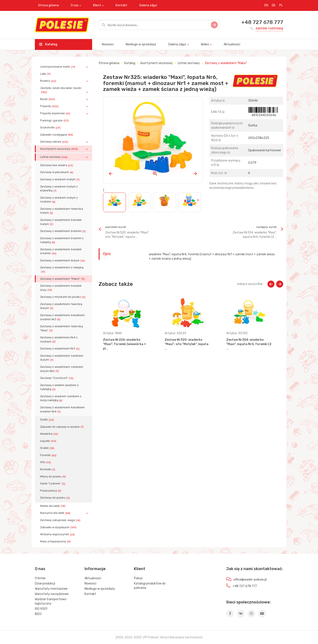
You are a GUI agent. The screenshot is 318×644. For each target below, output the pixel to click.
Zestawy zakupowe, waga (61, 520)
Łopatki (49, 441)
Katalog (48, 44)
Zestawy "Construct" (57, 378)
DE (274, 5)
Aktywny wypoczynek (58, 534)
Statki (47, 420)
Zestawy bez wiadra (57, 165)
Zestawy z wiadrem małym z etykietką (59, 189)
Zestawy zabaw (55, 142)
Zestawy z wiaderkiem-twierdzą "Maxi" (61, 328)
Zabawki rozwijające (57, 135)
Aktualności (232, 44)
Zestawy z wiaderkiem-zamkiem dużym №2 (62, 369)
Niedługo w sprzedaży (141, 44)
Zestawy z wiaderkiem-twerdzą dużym (61, 306)
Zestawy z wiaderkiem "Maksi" (63, 279)
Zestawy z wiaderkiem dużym (63, 261)
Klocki (48, 99)
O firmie (40, 578)
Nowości (108, 44)
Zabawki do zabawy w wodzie (62, 427)
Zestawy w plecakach (57, 172)
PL (281, 5)
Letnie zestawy (54, 157)
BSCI (38, 614)
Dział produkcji (45, 584)
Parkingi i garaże (55, 121)
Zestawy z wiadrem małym (60, 179)
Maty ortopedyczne (56, 542)
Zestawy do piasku (55, 498)
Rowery (49, 81)
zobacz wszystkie (250, 284)
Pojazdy (50, 106)
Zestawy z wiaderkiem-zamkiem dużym (62, 358)
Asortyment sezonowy (59, 149)
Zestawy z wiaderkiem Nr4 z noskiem (59, 339)
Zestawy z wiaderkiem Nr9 (60, 349)
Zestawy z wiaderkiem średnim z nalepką (62, 240)
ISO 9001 (41, 609)
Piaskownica (51, 491)
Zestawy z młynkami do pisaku (63, 297)
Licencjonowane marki (58, 67)
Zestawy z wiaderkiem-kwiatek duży (61, 288)
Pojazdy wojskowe (56, 113)
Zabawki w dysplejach (59, 527)
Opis (107, 254)
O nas (75, 5)
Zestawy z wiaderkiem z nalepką (62, 269)
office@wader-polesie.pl (250, 580)
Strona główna (48, 5)
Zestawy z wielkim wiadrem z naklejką (59, 387)
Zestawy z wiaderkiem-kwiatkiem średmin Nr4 (62, 409)
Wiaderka (49, 434)
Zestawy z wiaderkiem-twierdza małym (62, 211)
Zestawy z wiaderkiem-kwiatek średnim (61, 251)
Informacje (95, 569)
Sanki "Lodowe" (53, 484)
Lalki (46, 74)
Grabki (48, 448)
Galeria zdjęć (148, 5)
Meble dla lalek (53, 506)
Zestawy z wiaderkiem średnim (63, 231)
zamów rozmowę (269, 28)
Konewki (48, 469)
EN (266, 5)
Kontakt (121, 5)
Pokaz (138, 578)
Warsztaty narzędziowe (52, 594)
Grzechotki (51, 128)
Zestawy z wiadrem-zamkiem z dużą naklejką (61, 398)
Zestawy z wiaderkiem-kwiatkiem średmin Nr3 (62, 317)
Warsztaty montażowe (51, 589)
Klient (97, 5)
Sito (46, 462)
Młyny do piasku (53, 477)
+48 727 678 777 (262, 22)
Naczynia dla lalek (56, 513)
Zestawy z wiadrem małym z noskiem (59, 200)
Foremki (49, 455)
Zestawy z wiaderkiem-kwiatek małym (61, 222)
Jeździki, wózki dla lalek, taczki (61, 90)
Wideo (205, 44)
